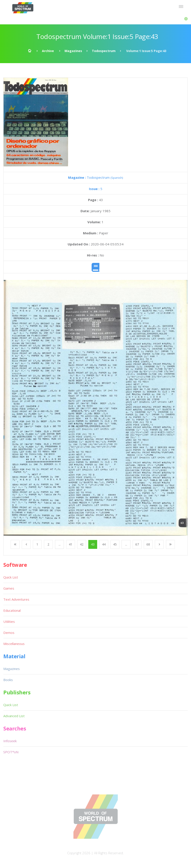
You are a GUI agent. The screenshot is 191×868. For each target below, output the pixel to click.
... (60, 544)
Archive (48, 51)
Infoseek (10, 741)
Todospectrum (104, 51)
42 (82, 544)
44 (104, 544)
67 (137, 544)
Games (9, 588)
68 (148, 544)
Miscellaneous (14, 644)
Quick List (11, 577)
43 (93, 544)
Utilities (9, 621)
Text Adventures (16, 599)
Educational (12, 610)
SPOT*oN (11, 752)
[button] (186, 19)
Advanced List (14, 716)
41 (71, 544)
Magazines (73, 51)
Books (8, 680)
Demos (9, 633)
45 (115, 544)
